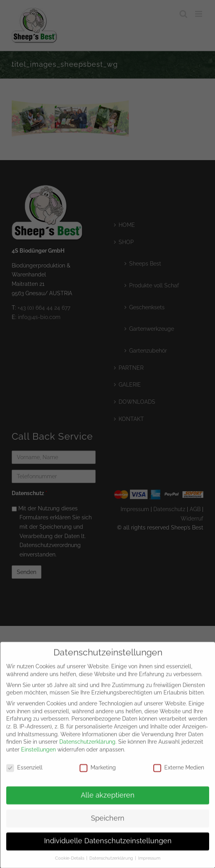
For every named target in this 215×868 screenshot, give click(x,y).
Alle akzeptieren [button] (108, 790)
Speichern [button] (108, 813)
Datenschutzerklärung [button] (112, 853)
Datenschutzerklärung (87, 736)
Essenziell (24, 762)
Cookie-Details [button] (70, 853)
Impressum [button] (149, 853)
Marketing (98, 762)
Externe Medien (179, 762)
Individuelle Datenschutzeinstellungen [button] (108, 836)
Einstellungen (38, 744)
